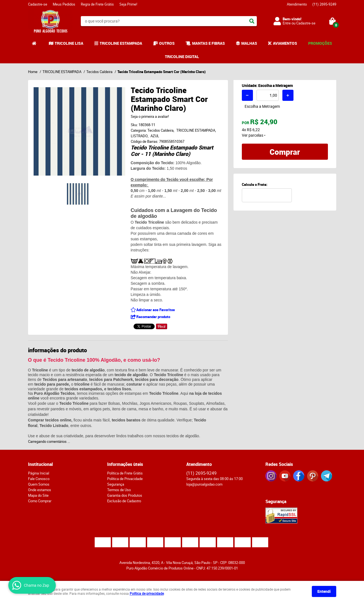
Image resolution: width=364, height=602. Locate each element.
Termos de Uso (119, 490)
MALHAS (249, 43)
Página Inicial (39, 473)
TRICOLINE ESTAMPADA (121, 43)
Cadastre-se (38, 4)
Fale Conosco (39, 479)
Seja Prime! (128, 4)
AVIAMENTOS (285, 43)
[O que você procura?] (252, 21)
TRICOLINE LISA (69, 43)
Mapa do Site (38, 495)
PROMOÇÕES (320, 43)
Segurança (116, 484)
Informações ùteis (125, 464)
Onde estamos (40, 490)
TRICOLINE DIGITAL (182, 57)
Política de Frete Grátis (125, 473)
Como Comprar (40, 501)
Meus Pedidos (64, 4)
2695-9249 (324, 4)
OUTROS (167, 43)
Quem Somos (39, 484)
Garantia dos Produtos (125, 495)
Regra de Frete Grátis (97, 4)
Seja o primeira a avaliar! (150, 116)
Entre (287, 23)
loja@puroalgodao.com (204, 484)
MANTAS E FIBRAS (209, 43)
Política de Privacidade (125, 479)
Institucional (40, 464)
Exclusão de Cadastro (124, 501)
